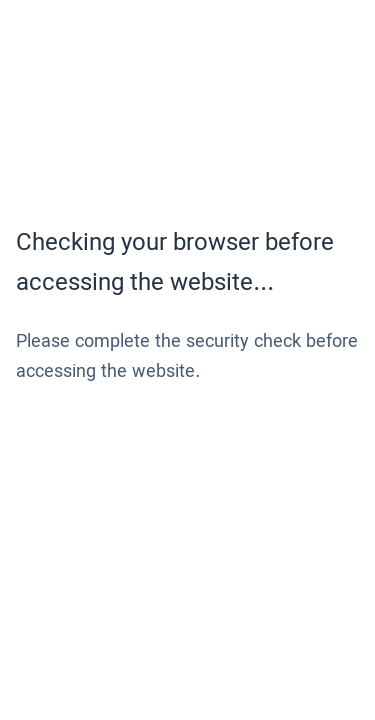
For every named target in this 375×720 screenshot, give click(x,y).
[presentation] (168, 458)
